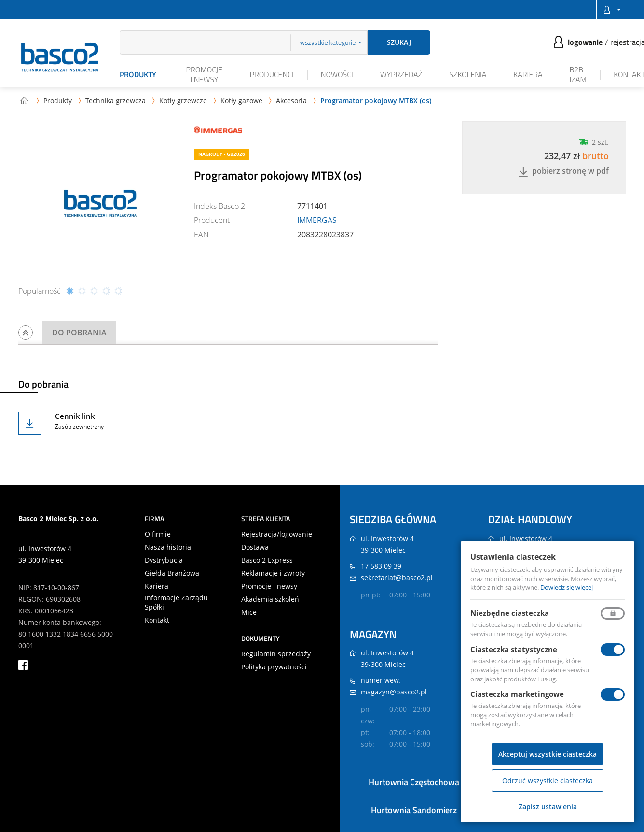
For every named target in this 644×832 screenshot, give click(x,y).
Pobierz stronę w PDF (564, 172)
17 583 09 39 (381, 566)
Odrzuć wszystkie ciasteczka (548, 781)
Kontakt (157, 620)
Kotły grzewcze (183, 101)
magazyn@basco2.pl (394, 692)
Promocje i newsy (205, 74)
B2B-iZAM (578, 74)
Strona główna (24, 100)
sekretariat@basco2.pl (397, 577)
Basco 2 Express (267, 560)
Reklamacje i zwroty (273, 573)
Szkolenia (468, 74)
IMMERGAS (317, 220)
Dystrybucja (164, 560)
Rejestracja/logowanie (277, 534)
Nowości (337, 74)
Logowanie (585, 42)
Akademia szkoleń (270, 599)
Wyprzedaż (401, 74)
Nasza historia (168, 547)
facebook (23, 665)
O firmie (158, 534)
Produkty (138, 74)
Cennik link (75, 416)
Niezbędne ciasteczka (510, 613)
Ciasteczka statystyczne (514, 649)
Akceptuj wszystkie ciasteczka (548, 754)
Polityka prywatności (274, 667)
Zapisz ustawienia (548, 807)
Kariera (528, 74)
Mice (249, 612)
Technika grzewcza (116, 101)
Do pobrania (79, 333)
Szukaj (399, 42)
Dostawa (255, 547)
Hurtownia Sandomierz (414, 810)
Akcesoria (291, 101)
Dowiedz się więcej (567, 587)
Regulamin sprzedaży (276, 654)
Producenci (271, 74)
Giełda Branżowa (172, 573)
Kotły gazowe (241, 101)
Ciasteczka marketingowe (517, 694)
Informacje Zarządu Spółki (176, 602)
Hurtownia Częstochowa (414, 782)
